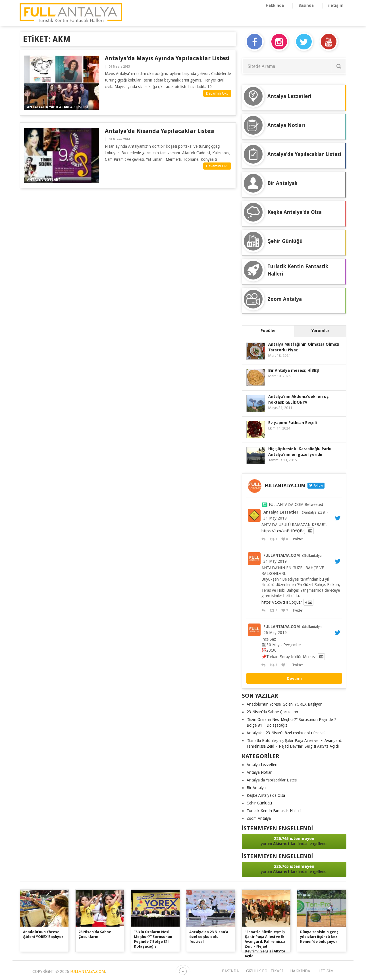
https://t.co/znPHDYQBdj (283, 531)
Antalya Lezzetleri (281, 512)
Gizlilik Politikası (265, 971)
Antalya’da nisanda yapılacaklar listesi (160, 131)
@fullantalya (312, 556)
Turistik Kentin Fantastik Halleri (274, 811)
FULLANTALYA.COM (282, 555)
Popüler (268, 331)
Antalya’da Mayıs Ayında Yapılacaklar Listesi (167, 58)
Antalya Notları (260, 772)
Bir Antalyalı (257, 788)
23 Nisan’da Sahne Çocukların (272, 712)
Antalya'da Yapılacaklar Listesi (272, 780)
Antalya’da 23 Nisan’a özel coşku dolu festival (286, 733)
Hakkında (275, 5)
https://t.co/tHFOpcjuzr (282, 602)
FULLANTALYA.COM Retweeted (296, 504)
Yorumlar (320, 331)
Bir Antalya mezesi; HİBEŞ (294, 370)
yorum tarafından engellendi (294, 841)
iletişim (336, 5)
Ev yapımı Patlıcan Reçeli (293, 423)
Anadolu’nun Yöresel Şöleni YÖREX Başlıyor (284, 704)
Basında (306, 5)
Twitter (297, 539)
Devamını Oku (217, 93)
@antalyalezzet (314, 512)
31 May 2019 (275, 518)
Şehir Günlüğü (259, 803)
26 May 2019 (275, 633)
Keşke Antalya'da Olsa (266, 795)
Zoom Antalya (259, 818)
